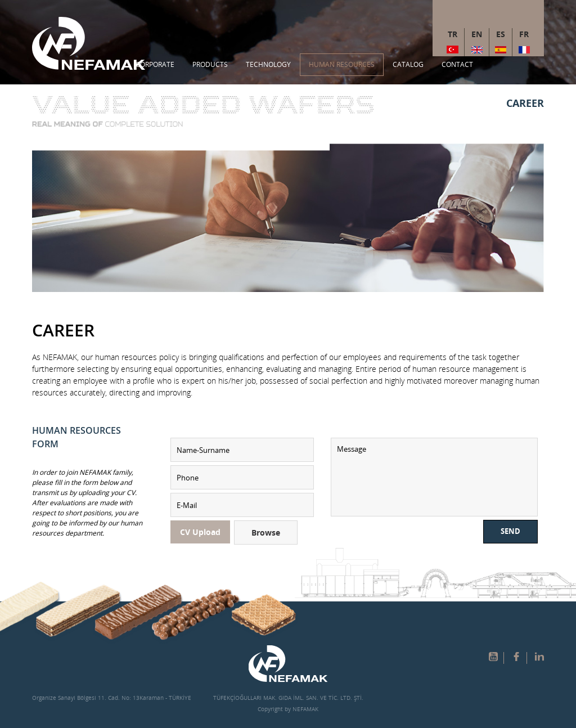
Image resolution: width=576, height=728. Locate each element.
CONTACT (457, 64)
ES (501, 34)
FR (524, 34)
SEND (510, 531)
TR (453, 34)
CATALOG (408, 64)
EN (477, 34)
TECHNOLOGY (268, 64)
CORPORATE (155, 64)
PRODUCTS (210, 64)
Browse (266, 532)
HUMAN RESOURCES (342, 64)
